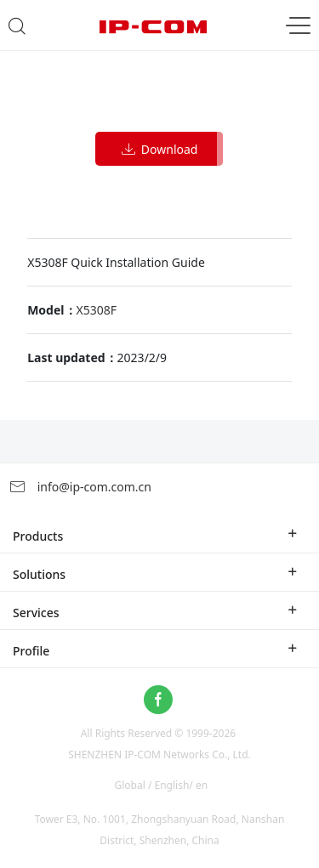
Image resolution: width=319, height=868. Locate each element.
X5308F (97, 310)
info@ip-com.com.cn (80, 487)
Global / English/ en (162, 785)
